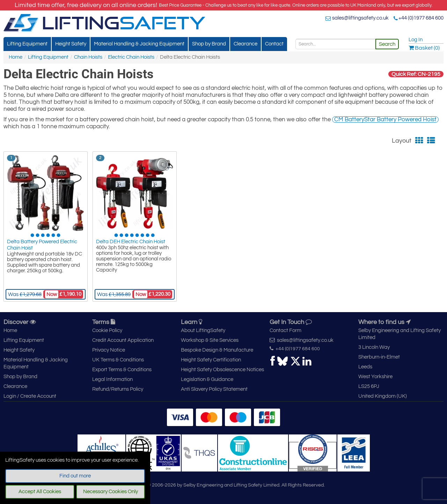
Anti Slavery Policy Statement (214, 389)
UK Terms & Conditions (118, 360)
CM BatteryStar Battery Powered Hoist (385, 120)
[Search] (336, 44)
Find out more (75, 476)
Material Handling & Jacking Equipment (139, 44)
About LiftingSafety (203, 330)
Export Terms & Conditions (122, 370)
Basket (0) (424, 48)
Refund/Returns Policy (118, 389)
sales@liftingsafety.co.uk (360, 18)
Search (387, 44)
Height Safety (71, 44)
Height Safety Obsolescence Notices (222, 370)
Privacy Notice (109, 350)
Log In (416, 40)
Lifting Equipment (27, 44)
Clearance (246, 44)
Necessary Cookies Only (111, 492)
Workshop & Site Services (210, 340)
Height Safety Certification (211, 360)
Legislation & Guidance (207, 379)
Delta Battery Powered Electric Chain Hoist (42, 245)
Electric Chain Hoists (131, 57)
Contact (274, 44)
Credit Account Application (123, 340)
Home (16, 57)
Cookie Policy (107, 330)
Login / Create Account (30, 396)
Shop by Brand (209, 44)
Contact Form (285, 330)
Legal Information (112, 379)
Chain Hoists (88, 57)
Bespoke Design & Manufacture (217, 350)
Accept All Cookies (40, 492)
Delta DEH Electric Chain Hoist (131, 242)
